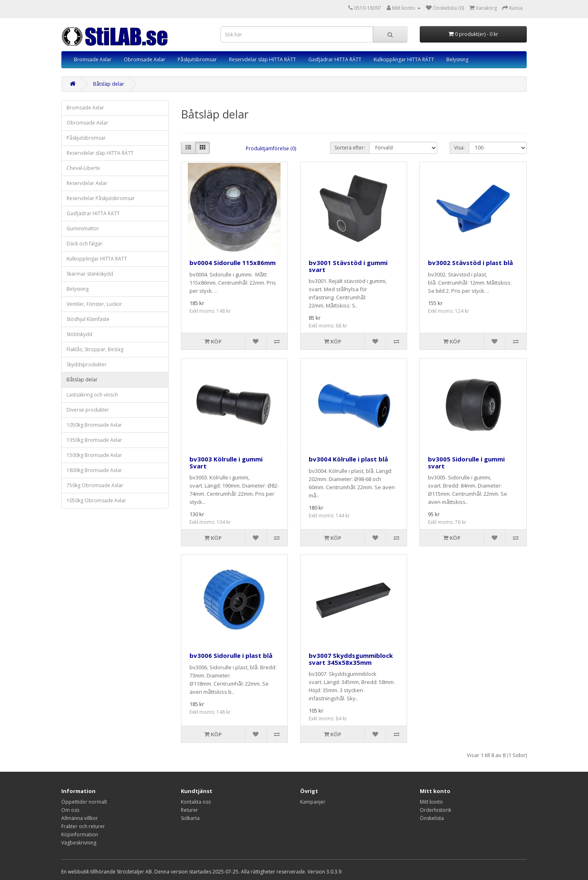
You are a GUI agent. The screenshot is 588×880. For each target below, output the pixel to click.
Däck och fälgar (85, 244)
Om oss (70, 810)
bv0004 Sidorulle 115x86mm (233, 263)
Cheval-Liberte (83, 168)
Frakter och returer (83, 826)
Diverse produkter (88, 410)
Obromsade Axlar (145, 59)
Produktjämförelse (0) (271, 148)
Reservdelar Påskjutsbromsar (101, 198)
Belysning (457, 59)
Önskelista (432, 818)
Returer (189, 810)
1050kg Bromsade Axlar (94, 425)
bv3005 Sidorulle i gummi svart (466, 462)
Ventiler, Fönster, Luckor (94, 304)
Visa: (459, 148)
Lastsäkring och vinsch (92, 395)
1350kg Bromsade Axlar (94, 440)
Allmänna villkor (80, 818)
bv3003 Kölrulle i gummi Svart (226, 462)
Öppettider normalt (84, 802)
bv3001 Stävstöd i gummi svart (348, 266)
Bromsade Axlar (93, 59)
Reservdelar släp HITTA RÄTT (263, 59)
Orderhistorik (435, 810)
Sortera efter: (350, 148)
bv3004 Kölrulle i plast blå (348, 459)
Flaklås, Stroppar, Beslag (95, 349)
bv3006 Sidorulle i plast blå (231, 655)
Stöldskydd (79, 334)
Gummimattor (83, 228)
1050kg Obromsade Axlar (96, 500)
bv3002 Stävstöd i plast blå (470, 263)
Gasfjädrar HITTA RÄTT (335, 59)
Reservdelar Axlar (87, 183)
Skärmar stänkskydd (90, 274)
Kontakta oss (196, 802)
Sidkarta (190, 818)
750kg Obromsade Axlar (95, 485)
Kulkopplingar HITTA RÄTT (404, 59)
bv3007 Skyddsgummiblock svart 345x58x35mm (351, 659)
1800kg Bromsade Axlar (94, 470)
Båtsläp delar (109, 84)
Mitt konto (431, 802)
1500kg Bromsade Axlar (94, 455)
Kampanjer (313, 802)
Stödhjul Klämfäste (88, 319)
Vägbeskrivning (79, 843)
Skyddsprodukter (87, 364)
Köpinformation (80, 834)
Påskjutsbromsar (197, 59)
